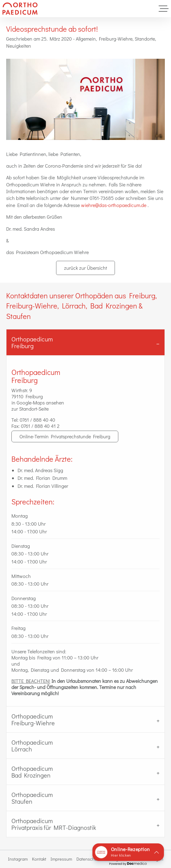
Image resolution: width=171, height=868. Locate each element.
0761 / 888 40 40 (37, 420)
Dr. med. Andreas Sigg (40, 470)
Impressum (61, 859)
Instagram (18, 859)
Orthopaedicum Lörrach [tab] (32, 746)
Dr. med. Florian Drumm (42, 478)
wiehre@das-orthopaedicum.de (114, 205)
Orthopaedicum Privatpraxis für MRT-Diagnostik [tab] (54, 824)
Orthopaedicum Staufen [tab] (32, 798)
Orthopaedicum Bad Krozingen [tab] (32, 772)
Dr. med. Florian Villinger (43, 486)
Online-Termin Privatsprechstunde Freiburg (65, 436)
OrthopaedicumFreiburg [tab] (32, 342)
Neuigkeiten (19, 46)
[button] (128, 852)
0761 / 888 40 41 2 (40, 426)
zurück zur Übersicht (85, 268)
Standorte (145, 39)
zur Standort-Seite (30, 409)
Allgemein (86, 39)
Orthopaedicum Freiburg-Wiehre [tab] (33, 719)
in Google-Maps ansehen (38, 402)
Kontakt (39, 859)
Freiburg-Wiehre (116, 39)
